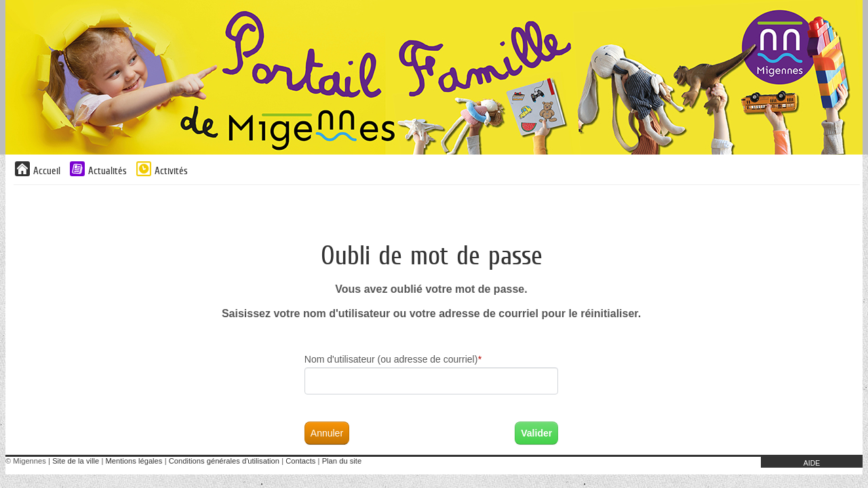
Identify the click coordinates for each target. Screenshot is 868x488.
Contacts (300, 461)
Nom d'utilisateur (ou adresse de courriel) (393, 359)
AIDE (812, 463)
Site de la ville (76, 461)
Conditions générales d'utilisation (224, 461)
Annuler (327, 433)
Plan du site (342, 461)
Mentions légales (134, 461)
